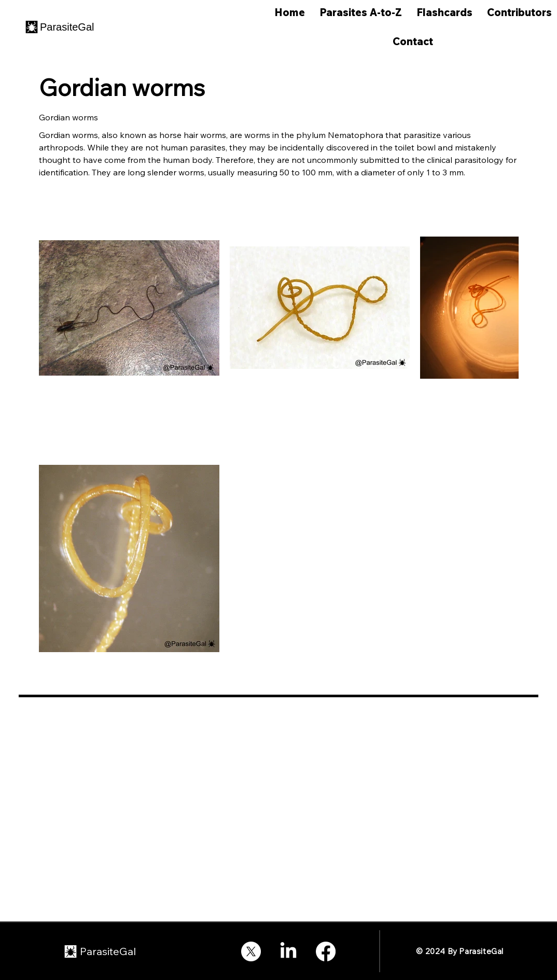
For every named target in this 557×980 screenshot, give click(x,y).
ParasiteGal (67, 27)
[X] (251, 951)
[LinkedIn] (288, 951)
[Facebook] (326, 951)
